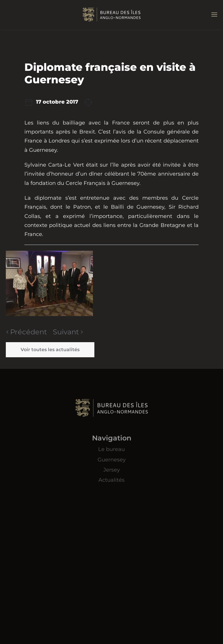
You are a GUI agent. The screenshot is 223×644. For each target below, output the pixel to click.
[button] (214, 15)
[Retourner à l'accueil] (111, 15)
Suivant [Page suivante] (68, 332)
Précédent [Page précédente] (27, 332)
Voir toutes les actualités (50, 350)
